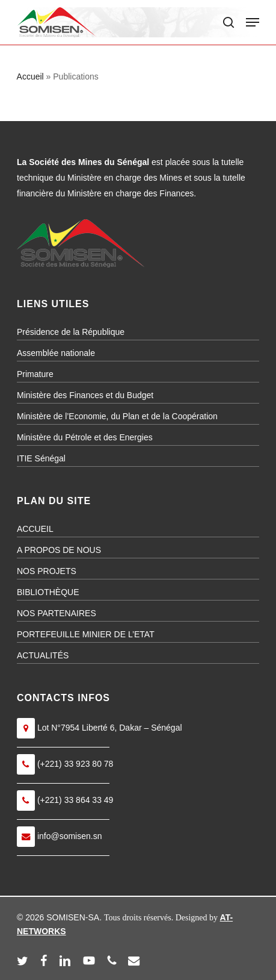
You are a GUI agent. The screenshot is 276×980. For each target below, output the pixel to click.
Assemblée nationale (56, 353)
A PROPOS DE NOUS (59, 550)
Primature (35, 374)
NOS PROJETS (47, 571)
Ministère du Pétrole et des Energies (85, 437)
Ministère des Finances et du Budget (85, 395)
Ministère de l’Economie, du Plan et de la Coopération (117, 416)
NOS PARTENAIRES (57, 613)
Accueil (30, 76)
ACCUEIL (35, 529)
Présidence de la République (71, 332)
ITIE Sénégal (41, 458)
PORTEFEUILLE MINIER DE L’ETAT (86, 634)
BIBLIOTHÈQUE (48, 592)
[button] (253, 22)
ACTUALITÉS (43, 655)
